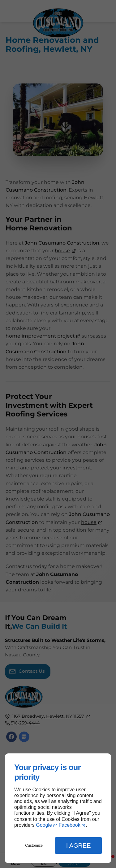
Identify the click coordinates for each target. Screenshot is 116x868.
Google (44, 825)
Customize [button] (34, 846)
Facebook (69, 825)
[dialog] (58, 808)
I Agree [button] (79, 846)
